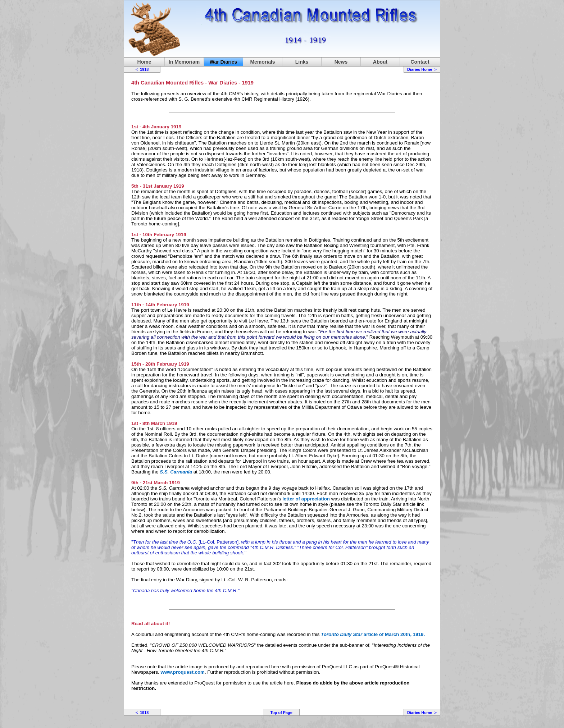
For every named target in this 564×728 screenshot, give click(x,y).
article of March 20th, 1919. (373, 634)
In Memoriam (184, 62)
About (380, 62)
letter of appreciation (306, 499)
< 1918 (142, 69)
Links (302, 62)
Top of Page (281, 713)
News (341, 62)
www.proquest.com (183, 672)
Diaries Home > (422, 69)
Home (144, 62)
